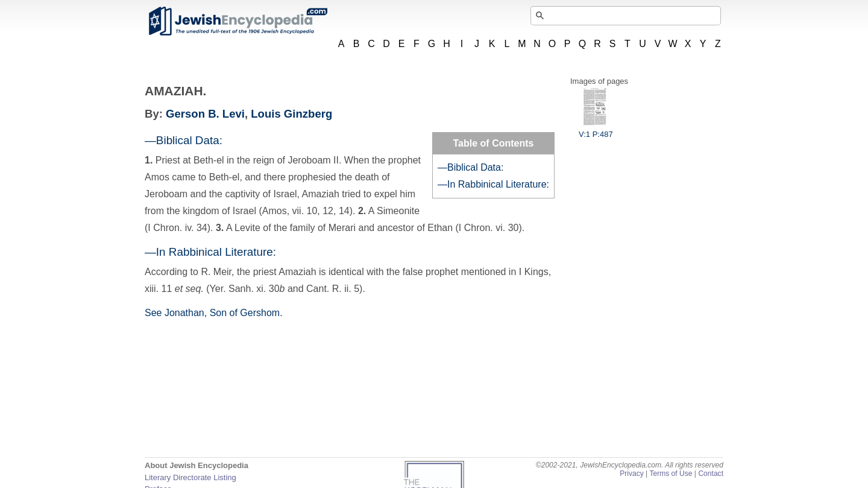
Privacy (632, 474)
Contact (711, 474)
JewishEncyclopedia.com (237, 21)
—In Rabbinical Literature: (493, 184)
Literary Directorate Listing (190, 477)
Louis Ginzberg (291, 114)
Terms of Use (671, 474)
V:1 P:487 (596, 130)
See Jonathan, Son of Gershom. (214, 313)
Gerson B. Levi (205, 114)
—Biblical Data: (470, 167)
